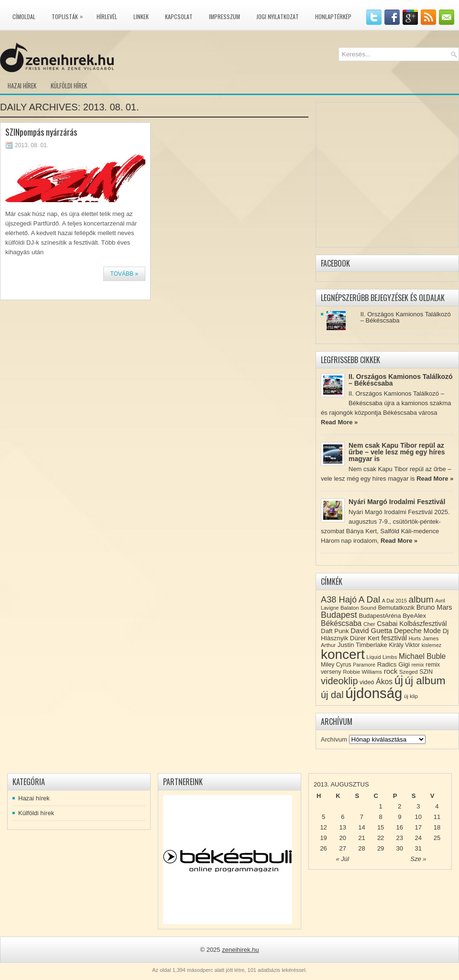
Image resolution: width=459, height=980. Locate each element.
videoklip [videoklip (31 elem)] (339, 681)
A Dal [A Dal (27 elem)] (369, 599)
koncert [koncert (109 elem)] (343, 654)
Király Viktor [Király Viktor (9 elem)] (404, 645)
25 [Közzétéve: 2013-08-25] (437, 838)
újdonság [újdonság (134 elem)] (374, 693)
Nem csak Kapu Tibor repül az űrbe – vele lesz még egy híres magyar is (397, 452)
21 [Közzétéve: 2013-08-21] (361, 838)
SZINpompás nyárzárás (41, 132)
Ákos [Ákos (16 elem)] (384, 682)
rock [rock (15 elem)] (391, 671)
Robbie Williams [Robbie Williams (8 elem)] (362, 672)
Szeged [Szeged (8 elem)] (409, 672)
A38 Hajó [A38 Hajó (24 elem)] (339, 599)
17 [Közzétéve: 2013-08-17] (418, 827)
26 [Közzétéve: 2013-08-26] (323, 848)
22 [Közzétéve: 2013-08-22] (381, 838)
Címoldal (24, 16)
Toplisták (70, 15)
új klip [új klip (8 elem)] (411, 696)
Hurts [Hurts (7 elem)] (415, 638)
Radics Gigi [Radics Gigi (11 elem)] (393, 664)
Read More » (339, 422)
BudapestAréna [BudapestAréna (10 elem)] (380, 616)
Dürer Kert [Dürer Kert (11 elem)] (365, 638)
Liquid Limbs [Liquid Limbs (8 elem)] (382, 657)
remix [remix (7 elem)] (418, 665)
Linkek (141, 16)
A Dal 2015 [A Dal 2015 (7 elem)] (394, 601)
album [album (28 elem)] (421, 599)
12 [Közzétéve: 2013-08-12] (323, 827)
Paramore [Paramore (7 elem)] (364, 665)
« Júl (343, 859)
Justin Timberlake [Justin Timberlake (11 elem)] (362, 645)
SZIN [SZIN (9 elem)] (426, 672)
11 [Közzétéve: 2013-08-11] (437, 817)
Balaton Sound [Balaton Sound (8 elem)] (358, 608)
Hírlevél (107, 16)
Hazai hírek (22, 86)
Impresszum (224, 16)
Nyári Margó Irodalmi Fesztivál (397, 502)
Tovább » (124, 274)
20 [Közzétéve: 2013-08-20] (343, 838)
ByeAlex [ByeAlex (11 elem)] (414, 616)
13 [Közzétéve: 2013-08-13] (343, 827)
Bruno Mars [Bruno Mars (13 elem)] (434, 607)
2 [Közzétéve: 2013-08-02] (399, 806)
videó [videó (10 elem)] (367, 682)
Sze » (418, 859)
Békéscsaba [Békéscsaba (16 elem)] (341, 623)
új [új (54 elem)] (399, 680)
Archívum (334, 739)
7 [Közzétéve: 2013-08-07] (362, 817)
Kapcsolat (179, 16)
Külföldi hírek (69, 86)
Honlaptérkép (333, 16)
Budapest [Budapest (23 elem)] (339, 615)
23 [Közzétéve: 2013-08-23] (400, 838)
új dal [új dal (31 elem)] (332, 695)
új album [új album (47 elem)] (425, 681)
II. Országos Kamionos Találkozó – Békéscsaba (406, 317)
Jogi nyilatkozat (278, 16)
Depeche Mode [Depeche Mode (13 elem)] (417, 631)
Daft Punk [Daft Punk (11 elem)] (335, 631)
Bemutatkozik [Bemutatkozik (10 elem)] (396, 608)
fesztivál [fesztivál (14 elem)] (394, 638)
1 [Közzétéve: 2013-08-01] (380, 806)
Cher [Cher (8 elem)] (369, 624)
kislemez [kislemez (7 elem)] (432, 645)
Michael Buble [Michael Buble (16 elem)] (422, 656)
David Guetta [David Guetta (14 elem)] (371, 631)
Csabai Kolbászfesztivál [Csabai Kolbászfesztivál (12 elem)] (412, 624)
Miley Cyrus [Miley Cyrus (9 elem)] (336, 665)
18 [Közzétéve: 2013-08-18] (437, 827)
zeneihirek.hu (240, 950)
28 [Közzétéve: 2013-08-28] (361, 848)
